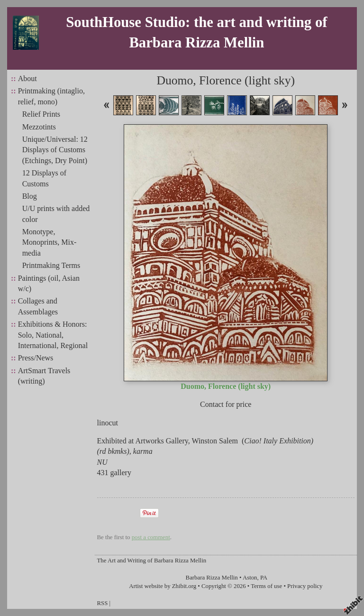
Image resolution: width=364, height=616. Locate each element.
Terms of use (266, 586)
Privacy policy (305, 586)
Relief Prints (41, 114)
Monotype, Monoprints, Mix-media (50, 242)
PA (264, 578)
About (27, 78)
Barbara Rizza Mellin (212, 578)
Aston (250, 578)
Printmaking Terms (51, 265)
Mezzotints (39, 127)
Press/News (36, 358)
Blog (30, 196)
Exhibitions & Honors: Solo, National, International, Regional (53, 335)
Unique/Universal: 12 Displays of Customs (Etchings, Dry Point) (55, 150)
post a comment (151, 537)
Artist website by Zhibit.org (163, 586)
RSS (103, 603)
